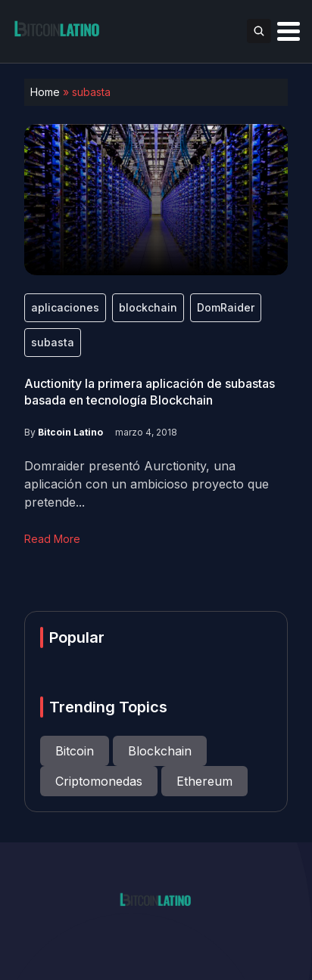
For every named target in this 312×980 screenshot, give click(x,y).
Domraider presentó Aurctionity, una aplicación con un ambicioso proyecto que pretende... (147, 484)
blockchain (148, 307)
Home (45, 92)
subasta (53, 342)
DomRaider (226, 307)
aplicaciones (65, 307)
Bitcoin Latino (70, 432)
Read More (52, 539)
